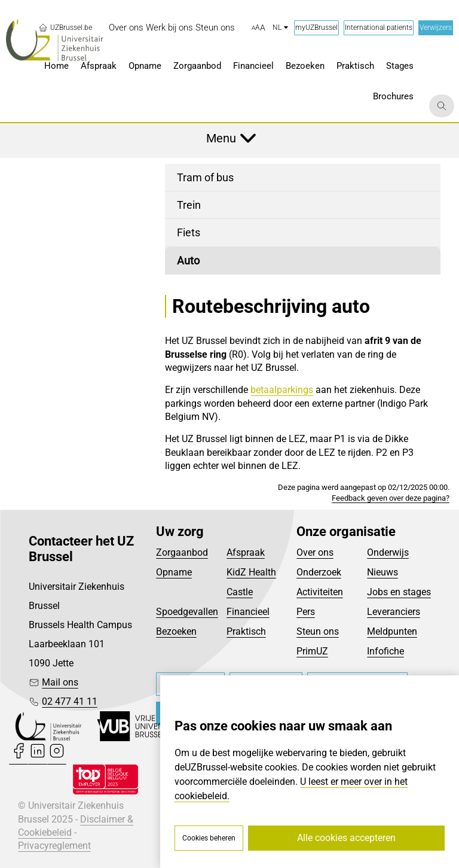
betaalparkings (282, 390)
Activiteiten (320, 592)
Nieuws (382, 572)
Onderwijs (388, 552)
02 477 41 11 (70, 701)
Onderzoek (319, 572)
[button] (258, 28)
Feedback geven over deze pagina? (391, 498)
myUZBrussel (316, 28)
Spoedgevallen (187, 612)
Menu (221, 138)
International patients (379, 28)
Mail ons (60, 682)
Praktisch (246, 631)
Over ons (315, 552)
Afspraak (246, 552)
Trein (189, 205)
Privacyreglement (54, 846)
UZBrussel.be (65, 28)
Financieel (248, 612)
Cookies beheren (209, 838)
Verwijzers (436, 28)
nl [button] (280, 28)
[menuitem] (126, 28)
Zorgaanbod (182, 552)
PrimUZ (312, 651)
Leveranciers (394, 612)
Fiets (189, 232)
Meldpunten (392, 631)
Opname (174, 572)
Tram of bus (205, 177)
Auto (188, 261)
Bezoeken (176, 631)
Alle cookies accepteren (346, 838)
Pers (306, 612)
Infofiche (385, 651)
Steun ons (318, 631)
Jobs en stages (399, 592)
